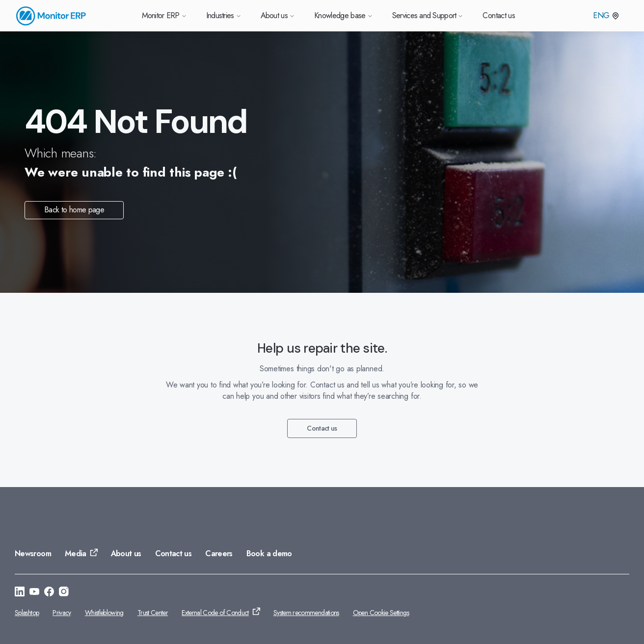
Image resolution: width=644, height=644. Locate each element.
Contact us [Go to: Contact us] (322, 428)
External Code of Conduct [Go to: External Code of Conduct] (215, 613)
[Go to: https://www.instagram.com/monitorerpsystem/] (64, 593)
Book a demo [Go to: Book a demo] (269, 554)
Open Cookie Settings (381, 613)
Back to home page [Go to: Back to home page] (74, 210)
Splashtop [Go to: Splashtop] (27, 613)
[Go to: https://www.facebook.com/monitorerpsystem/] (49, 593)
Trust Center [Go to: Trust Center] (153, 613)
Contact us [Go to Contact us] (499, 15)
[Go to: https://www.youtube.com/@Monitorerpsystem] (34, 593)
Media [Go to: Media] (76, 554)
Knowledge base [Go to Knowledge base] (343, 15)
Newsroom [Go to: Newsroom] (33, 554)
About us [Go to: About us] (126, 554)
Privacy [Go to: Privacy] (62, 613)
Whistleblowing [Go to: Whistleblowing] (104, 613)
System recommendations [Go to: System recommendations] (306, 613)
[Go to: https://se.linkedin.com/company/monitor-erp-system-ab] (20, 593)
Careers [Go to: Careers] (219, 554)
